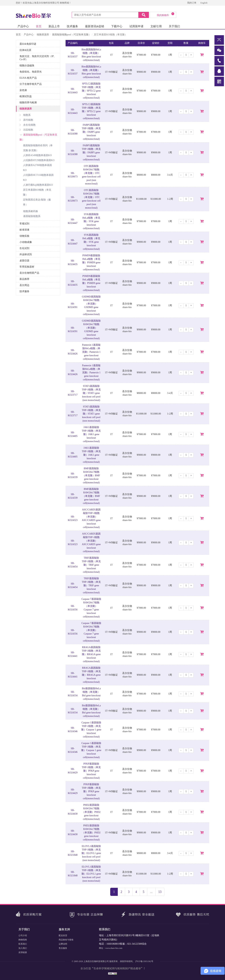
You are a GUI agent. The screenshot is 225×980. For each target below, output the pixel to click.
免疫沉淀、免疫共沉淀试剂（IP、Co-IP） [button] (38, 58)
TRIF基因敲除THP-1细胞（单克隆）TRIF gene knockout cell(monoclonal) (91, 565)
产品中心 (23, 26)
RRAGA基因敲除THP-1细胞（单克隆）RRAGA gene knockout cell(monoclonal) (91, 654)
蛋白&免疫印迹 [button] (28, 44)
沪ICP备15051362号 (144, 961)
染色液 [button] (23, 90)
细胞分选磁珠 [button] (27, 66)
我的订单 (192, 3)
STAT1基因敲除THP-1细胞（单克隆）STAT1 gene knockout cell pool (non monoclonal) (91, 393)
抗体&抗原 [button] (25, 50)
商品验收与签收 (66, 940)
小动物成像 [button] (26, 242)
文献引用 (156, 26)
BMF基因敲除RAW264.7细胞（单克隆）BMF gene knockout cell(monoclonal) (91, 475)
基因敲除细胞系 (32, 216)
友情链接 (23, 952)
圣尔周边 (24, 285)
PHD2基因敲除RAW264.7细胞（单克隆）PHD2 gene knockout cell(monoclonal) (91, 812)
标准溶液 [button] (24, 230)
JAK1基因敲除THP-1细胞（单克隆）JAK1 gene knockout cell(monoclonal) (91, 434)
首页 (39, 26)
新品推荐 (24, 279)
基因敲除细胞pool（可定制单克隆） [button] (38, 137)
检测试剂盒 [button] (26, 96)
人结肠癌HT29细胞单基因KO (39, 160)
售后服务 (63, 948)
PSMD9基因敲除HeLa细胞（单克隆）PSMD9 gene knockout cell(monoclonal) (91, 263)
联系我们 (23, 944)
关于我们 (174, 26)
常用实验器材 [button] (27, 267)
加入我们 (23, 948)
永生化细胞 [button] (28, 125)
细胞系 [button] (25, 115)
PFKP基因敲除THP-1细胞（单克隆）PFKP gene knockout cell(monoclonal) (91, 771)
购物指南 (23, 940)
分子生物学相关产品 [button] (31, 84)
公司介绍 (23, 935)
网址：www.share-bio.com (111, 948)
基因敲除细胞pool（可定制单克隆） (71, 35)
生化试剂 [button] (24, 248)
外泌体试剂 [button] (26, 254)
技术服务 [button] (24, 291)
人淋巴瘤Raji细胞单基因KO (38, 185)
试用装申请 (136, 26)
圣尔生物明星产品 (29, 273)
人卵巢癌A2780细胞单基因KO (37, 168)
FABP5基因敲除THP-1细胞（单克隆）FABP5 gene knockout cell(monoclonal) (91, 132)
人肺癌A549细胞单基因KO (37, 155)
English (204, 3)
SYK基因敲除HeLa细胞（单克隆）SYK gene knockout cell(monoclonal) (91, 221)
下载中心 (117, 26)
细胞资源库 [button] (26, 109)
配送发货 (63, 935)
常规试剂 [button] (24, 224)
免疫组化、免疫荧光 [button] (31, 72)
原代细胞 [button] (26, 120)
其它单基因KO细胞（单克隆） (37, 192)
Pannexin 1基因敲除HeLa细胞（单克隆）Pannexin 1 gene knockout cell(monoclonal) (91, 352)
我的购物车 (165, 14)
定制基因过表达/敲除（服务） (37, 202)
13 (160, 892)
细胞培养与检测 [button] (28, 103)
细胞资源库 (43, 35)
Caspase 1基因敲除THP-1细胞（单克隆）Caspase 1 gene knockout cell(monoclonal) (91, 730)
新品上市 (54, 26)
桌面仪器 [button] (24, 261)
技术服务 (72, 26)
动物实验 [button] (24, 236)
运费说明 (63, 944)
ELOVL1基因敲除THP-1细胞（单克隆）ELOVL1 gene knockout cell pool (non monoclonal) (91, 853)
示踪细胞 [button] (26, 130)
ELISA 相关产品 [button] (28, 78)
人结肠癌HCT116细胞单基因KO (38, 178)
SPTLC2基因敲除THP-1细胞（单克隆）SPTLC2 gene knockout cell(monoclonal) (91, 91)
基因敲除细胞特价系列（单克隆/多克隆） (38, 148)
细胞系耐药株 (31, 211)
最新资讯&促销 (95, 26)
